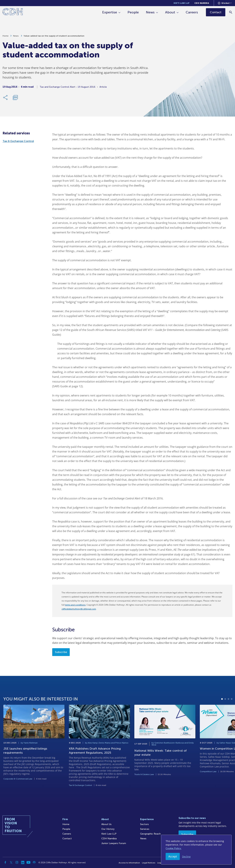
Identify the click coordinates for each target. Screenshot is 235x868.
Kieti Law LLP (182, 3)
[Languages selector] (225, 3)
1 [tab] (222, 715)
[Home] (13, 12)
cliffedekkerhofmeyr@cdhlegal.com (79, 609)
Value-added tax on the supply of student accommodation (54, 36)
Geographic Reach (150, 834)
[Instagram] (17, 862)
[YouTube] (28, 862)
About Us (106, 824)
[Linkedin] (23, 862)
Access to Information (129, 863)
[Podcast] (34, 862)
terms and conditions (75, 605)
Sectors (144, 824)
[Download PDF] (15, 98)
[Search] (231, 12)
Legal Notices (149, 863)
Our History (108, 829)
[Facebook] (5, 862)
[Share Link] (6, 98)
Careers (192, 12)
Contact (67, 839)
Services (145, 829)
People (133, 12)
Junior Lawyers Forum (114, 843)
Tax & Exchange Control (18, 141)
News (150, 12)
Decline (186, 857)
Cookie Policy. (174, 848)
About (170, 12)
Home (6, 36)
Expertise (110, 12)
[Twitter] (11, 862)
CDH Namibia (202, 3)
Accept (173, 856)
